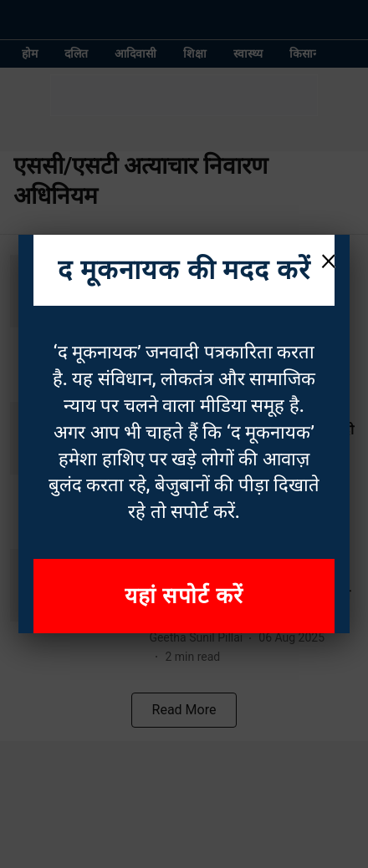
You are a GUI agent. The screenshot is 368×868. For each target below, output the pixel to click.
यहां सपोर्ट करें (184, 596)
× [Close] (329, 259)
